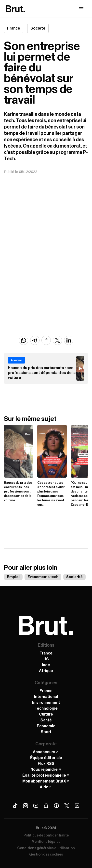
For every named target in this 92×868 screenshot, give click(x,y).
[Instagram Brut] (26, 806)
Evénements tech (43, 577)
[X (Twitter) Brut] (67, 806)
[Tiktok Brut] (15, 806)
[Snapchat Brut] (46, 806)
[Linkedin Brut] (77, 806)
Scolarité (74, 577)
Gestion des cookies (46, 855)
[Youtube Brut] (36, 806)
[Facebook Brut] (56, 806)
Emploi (13, 577)
